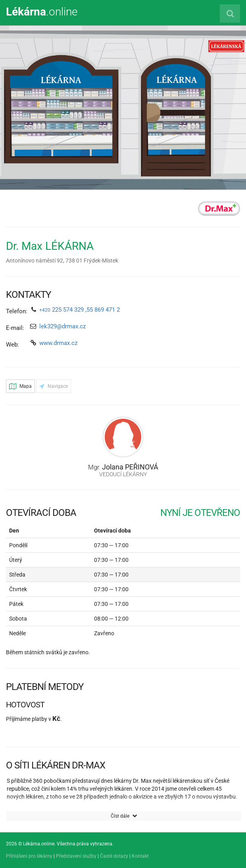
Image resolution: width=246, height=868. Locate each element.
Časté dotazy (114, 856)
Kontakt (140, 856)
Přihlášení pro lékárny (29, 856)
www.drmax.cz (58, 343)
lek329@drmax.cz (62, 326)
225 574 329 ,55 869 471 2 (80, 310)
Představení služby (76, 856)
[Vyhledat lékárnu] (230, 13)
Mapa (20, 386)
